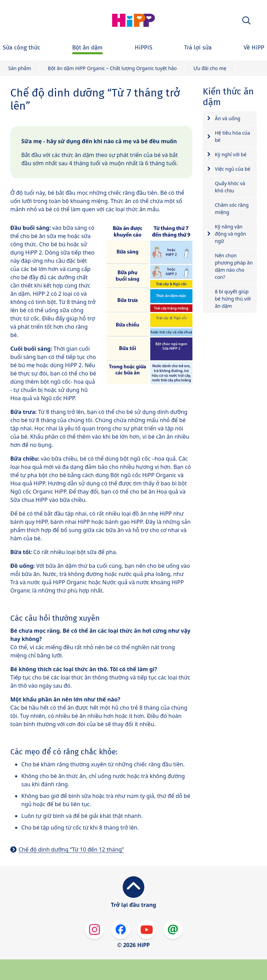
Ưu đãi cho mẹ (210, 68)
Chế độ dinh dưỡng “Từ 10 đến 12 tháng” (71, 849)
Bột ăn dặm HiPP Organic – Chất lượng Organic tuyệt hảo (112, 68)
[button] (246, 20)
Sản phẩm (20, 68)
